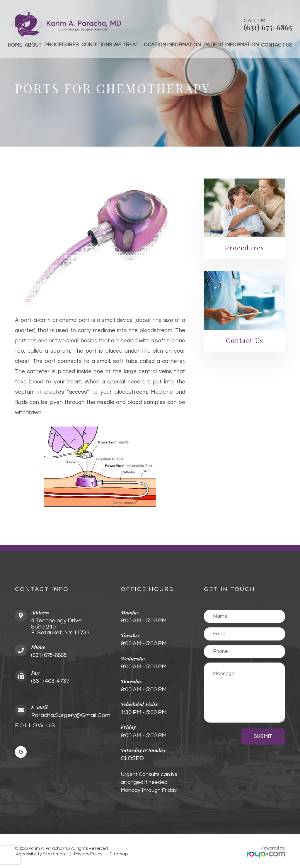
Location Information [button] (171, 45)
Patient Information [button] (231, 45)
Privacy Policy (81, 854)
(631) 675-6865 (268, 27)
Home (15, 45)
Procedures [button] (62, 45)
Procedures (244, 248)
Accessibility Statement (39, 854)
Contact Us (277, 45)
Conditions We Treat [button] (110, 45)
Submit (263, 736)
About (33, 45)
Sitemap (108, 854)
